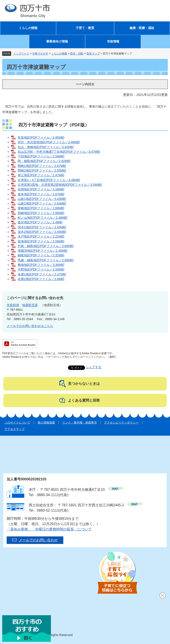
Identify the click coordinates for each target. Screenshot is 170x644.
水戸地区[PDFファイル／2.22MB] (41, 236)
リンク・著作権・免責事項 (79, 423)
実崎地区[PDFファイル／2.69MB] (41, 208)
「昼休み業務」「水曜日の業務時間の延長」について (49, 529)
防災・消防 (77, 54)
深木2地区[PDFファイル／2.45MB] (42, 232)
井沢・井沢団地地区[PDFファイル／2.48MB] (49, 142)
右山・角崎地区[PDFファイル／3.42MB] (46, 147)
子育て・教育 (85, 28)
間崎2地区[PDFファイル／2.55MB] (42, 170)
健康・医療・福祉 (142, 28)
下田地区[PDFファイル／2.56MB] (41, 156)
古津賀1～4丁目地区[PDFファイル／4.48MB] (49, 180)
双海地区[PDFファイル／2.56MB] (41, 241)
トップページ (21, 54)
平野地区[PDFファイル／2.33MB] (41, 269)
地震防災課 (30, 305)
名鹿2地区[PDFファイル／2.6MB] (41, 279)
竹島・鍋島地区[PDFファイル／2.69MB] (46, 246)
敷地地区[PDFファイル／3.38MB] (41, 265)
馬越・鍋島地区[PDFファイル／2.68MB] (46, 260)
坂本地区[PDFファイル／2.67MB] (41, 194)
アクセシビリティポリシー (121, 423)
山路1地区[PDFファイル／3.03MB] (42, 199)
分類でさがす (40, 54)
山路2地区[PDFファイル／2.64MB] (42, 203)
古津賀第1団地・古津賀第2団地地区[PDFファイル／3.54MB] (60, 185)
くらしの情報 (28, 28)
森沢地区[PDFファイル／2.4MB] (40, 222)
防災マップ (93, 54)
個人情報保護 (46, 423)
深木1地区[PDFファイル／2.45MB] (42, 227)
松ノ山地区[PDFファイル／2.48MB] (42, 218)
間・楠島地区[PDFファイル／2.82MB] (44, 161)
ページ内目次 (85, 84)
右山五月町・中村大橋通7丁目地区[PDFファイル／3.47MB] (59, 152)
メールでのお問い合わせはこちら (30, 326)
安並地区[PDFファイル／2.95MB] (41, 137)
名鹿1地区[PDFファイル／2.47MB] (42, 274)
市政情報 (113, 42)
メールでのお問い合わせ (38, 540)
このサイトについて (17, 423)
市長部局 (13, 305)
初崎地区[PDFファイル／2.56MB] (41, 213)
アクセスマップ (14, 429)
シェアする (94, 367)
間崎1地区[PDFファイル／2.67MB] (42, 166)
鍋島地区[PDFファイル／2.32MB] (41, 255)
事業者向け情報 (57, 42)
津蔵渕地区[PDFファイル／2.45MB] (42, 251)
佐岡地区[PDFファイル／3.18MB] (41, 189)
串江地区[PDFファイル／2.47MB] (41, 175)
